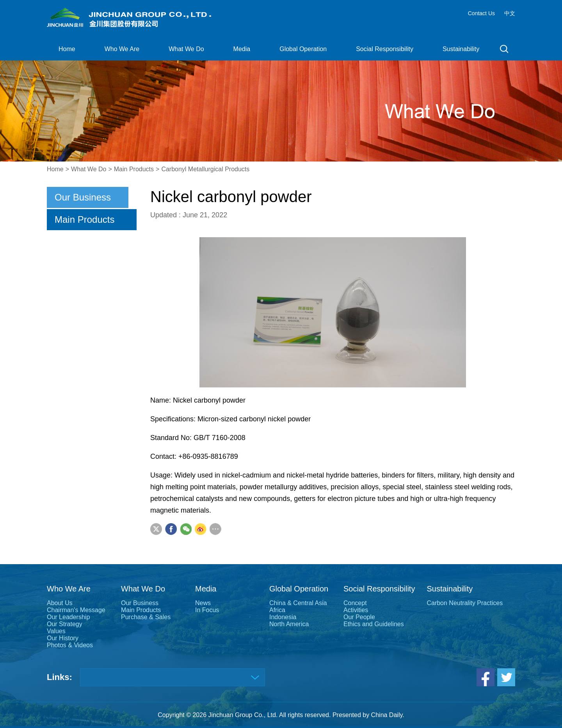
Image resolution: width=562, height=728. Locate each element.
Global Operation (303, 49)
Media (242, 49)
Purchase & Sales (146, 617)
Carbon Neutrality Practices (465, 603)
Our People (359, 617)
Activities (356, 610)
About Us (60, 603)
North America (289, 624)
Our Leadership (68, 617)
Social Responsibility (385, 49)
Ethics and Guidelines (374, 624)
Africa (277, 610)
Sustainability (461, 49)
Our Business (83, 197)
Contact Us (481, 13)
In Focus (207, 610)
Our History (63, 638)
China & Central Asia (298, 603)
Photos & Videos (70, 645)
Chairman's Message (76, 610)
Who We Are (122, 49)
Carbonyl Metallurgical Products (205, 169)
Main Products (134, 169)
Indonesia (283, 617)
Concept (355, 603)
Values (56, 631)
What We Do (186, 49)
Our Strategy (65, 624)
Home (67, 49)
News (203, 603)
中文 (510, 13)
